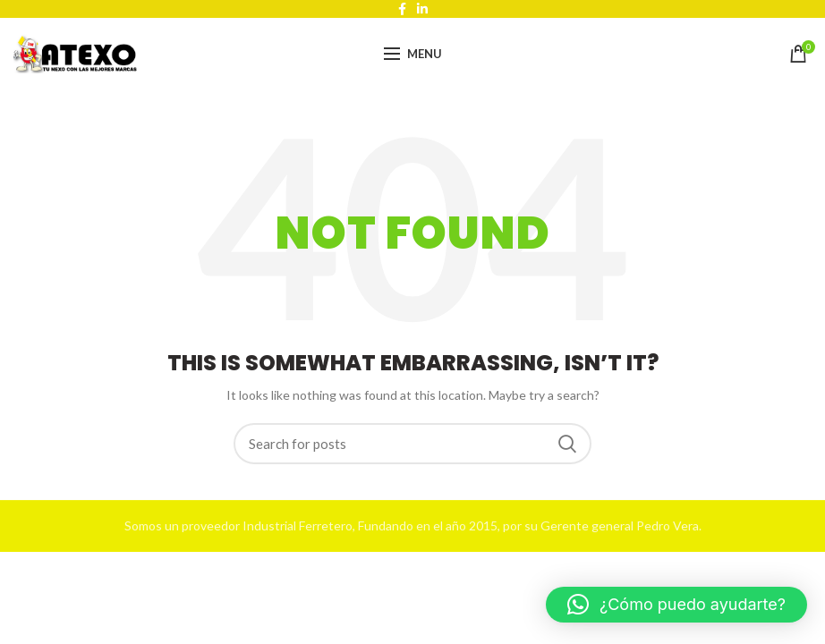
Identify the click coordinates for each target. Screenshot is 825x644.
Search (567, 444)
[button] (676, 605)
